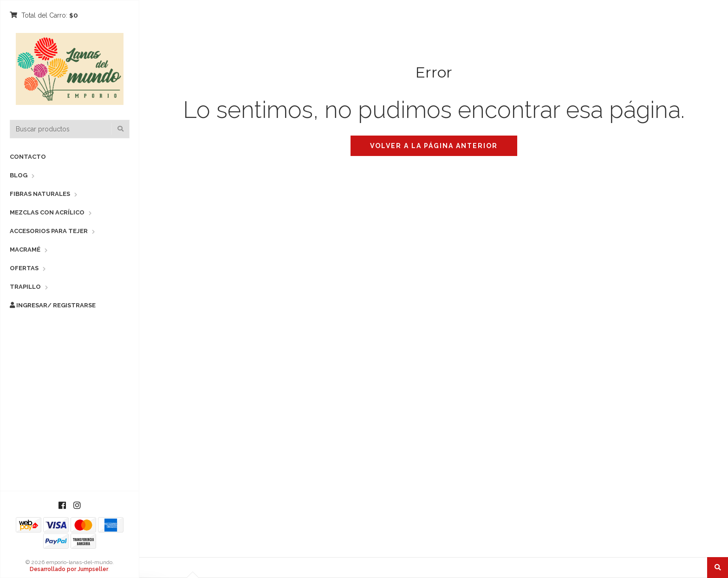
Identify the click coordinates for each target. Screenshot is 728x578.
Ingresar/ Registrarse (53, 305)
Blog (19, 175)
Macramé (25, 250)
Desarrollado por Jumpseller (69, 569)
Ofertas (24, 268)
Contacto (28, 157)
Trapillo (25, 287)
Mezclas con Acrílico (47, 212)
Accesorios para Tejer (49, 231)
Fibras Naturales (40, 194)
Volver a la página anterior (434, 146)
